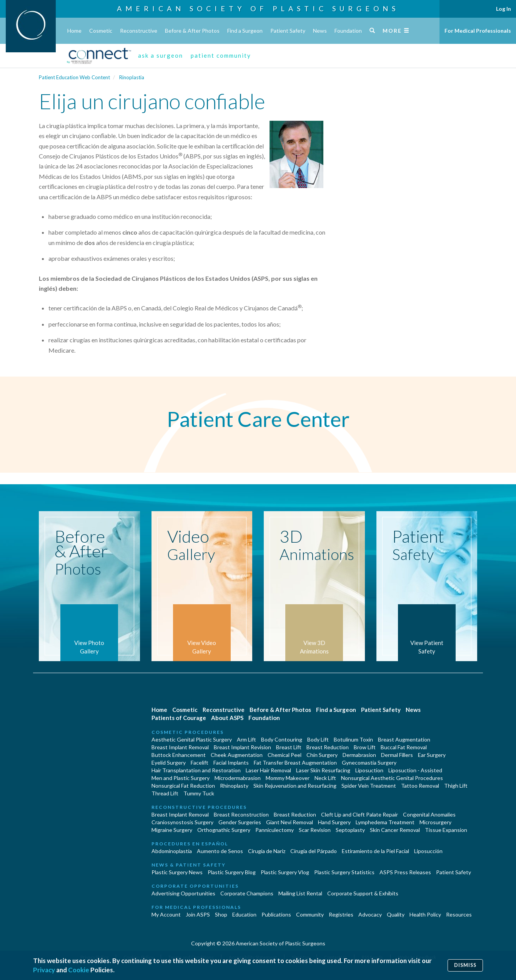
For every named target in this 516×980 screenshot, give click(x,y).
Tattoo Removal (420, 786)
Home (74, 31)
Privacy (44, 970)
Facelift (200, 762)
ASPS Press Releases (405, 872)
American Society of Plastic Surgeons (258, 8)
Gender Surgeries (240, 822)
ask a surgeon (161, 55)
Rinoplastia (132, 77)
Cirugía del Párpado (314, 851)
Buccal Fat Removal (404, 747)
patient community (221, 55)
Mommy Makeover (288, 778)
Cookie (79, 970)
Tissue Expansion (446, 830)
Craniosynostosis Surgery (182, 822)
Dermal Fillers (397, 755)
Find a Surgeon (245, 31)
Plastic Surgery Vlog (285, 872)
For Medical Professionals (478, 31)
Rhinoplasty (234, 786)
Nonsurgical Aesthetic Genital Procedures (392, 778)
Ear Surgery (432, 755)
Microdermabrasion (238, 778)
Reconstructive (139, 31)
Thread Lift (165, 793)
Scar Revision (315, 830)
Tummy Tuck (199, 793)
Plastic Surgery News (177, 872)
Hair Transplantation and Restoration (196, 770)
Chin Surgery (322, 755)
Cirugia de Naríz (267, 851)
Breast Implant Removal (180, 747)
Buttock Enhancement (179, 755)
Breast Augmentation (404, 739)
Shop (221, 914)
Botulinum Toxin (353, 739)
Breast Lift (289, 747)
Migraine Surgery (172, 830)
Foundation (348, 31)
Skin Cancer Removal (395, 830)
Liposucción (428, 851)
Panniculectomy (275, 830)
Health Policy (425, 914)
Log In (504, 9)
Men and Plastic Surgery (181, 778)
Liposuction (369, 770)
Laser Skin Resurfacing (323, 770)
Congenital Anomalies (429, 814)
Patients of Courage (179, 718)
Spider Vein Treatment (369, 786)
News (320, 31)
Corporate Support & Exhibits (363, 893)
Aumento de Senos (220, 851)
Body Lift (318, 739)
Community (310, 914)
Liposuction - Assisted (415, 770)
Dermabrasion (359, 755)
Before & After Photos (192, 31)
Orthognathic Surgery (224, 830)
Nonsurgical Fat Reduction (183, 786)
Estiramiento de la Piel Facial (375, 851)
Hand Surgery (334, 822)
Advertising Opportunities (183, 893)
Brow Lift (365, 747)
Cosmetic (101, 31)
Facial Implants (231, 762)
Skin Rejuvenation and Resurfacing (295, 786)
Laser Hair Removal (268, 770)
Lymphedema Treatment (385, 822)
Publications (276, 914)
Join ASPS (198, 914)
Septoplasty (350, 830)
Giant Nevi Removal (290, 822)
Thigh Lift (456, 786)
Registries (341, 914)
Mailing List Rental (300, 893)
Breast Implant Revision (242, 747)
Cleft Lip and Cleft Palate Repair (360, 814)
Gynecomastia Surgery (369, 762)
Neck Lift (325, 778)
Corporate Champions (247, 893)
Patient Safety (288, 31)
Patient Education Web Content (74, 77)
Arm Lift (246, 739)
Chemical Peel (285, 755)
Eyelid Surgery (169, 762)
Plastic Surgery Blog (232, 872)
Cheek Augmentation (237, 755)
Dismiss (465, 965)
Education (244, 914)
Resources (459, 914)
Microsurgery (435, 822)
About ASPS (227, 718)
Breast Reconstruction (241, 814)
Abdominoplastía (172, 851)
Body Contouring (282, 739)
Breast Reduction (328, 747)
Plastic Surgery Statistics (344, 872)
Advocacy (370, 914)
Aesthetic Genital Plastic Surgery (192, 739)
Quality (396, 914)
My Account (166, 914)
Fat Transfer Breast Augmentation (295, 762)
